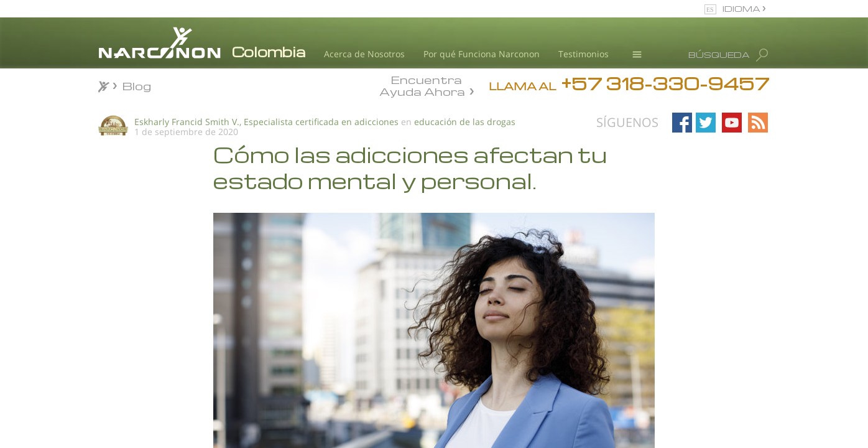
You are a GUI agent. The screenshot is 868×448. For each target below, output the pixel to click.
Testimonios (584, 54)
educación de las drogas (465, 122)
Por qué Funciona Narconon (482, 54)
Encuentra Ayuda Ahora (422, 85)
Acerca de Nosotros (364, 54)
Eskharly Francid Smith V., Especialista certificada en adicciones (266, 122)
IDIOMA (742, 8)
